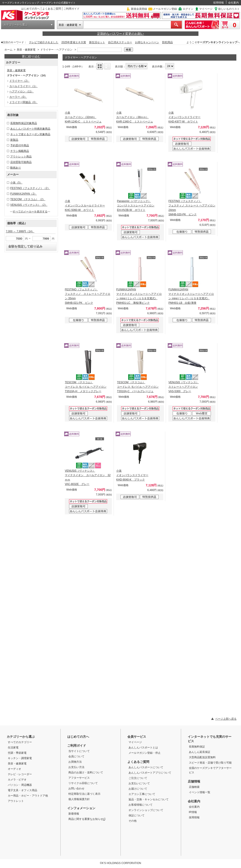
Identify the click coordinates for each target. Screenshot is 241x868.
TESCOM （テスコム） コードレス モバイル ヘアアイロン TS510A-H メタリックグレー (86, 387)
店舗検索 (194, 787)
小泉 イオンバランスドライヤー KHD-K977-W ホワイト (184, 117)
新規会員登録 (139, 9)
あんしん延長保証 (200, 752)
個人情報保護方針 (79, 799)
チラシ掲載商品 (20, 151)
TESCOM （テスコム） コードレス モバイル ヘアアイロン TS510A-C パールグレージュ (138, 387)
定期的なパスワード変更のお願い (120, 34)
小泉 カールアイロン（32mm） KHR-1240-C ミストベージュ (83, 117)
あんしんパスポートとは (143, 748)
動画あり (16, 168)
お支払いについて (139, 783)
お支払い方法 (76, 767)
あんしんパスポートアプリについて (150, 773)
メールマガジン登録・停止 (145, 753)
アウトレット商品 (21, 157)
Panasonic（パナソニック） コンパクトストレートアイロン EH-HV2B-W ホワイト (136, 206)
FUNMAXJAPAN (23, 194)
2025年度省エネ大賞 (74, 42)
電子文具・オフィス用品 (22, 790)
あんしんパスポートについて (146, 767)
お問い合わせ (76, 789)
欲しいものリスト (229, 9)
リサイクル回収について (83, 783)
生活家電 (13, 748)
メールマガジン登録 (165, 9)
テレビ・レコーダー (20, 774)
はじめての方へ (31, 9)
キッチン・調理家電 (20, 758)
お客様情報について (141, 805)
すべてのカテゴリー (20, 742)
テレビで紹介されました (44, 42)
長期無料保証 (197, 747)
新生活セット (97, 42)
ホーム (8, 50)
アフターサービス (79, 778)
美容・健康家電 (68, 25)
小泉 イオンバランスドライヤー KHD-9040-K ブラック (132, 475)
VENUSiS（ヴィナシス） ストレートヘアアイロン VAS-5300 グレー (184, 387)
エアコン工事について (142, 794)
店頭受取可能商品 (21, 162)
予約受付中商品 (20, 145)
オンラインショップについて (146, 810)
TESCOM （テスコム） (28, 199)
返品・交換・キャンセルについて (149, 799)
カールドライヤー (23, 86)
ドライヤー (19, 81)
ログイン (188, 9)
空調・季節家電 (17, 753)
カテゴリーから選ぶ (16, 25)
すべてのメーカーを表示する (30, 212)
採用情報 (219, 3)
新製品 (14, 140)
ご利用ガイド (71, 9)
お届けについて (138, 789)
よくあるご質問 (52, 9)
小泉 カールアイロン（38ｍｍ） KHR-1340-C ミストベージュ (135, 117)
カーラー (18, 97)
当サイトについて (79, 751)
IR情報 (193, 812)
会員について (76, 756)
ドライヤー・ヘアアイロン (56, 50)
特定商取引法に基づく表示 (84, 794)
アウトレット (16, 801)
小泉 (16, 183)
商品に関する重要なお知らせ (87, 819)
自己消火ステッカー (120, 42)
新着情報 (74, 814)
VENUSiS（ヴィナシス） (29, 205)
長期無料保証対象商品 (24, 123)
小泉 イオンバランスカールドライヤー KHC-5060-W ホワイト (85, 206)
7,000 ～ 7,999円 (20, 231)
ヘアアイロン (21, 92)
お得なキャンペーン (147, 42)
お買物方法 (75, 762)
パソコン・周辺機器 (20, 785)
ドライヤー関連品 (23, 102)
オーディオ (14, 769)
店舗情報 (194, 781)
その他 (133, 821)
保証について (137, 815)
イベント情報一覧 (200, 792)
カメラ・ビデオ (17, 780)
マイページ (206, 9)
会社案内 (233, 3)
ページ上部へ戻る (226, 719)
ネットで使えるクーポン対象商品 (30, 134)
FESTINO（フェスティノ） (30, 188)
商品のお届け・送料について (86, 772)
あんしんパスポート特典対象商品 (30, 129)
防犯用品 (167, 42)
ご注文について (138, 778)
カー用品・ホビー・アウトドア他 (28, 796)
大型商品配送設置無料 (202, 757)
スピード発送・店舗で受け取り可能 (210, 763)
